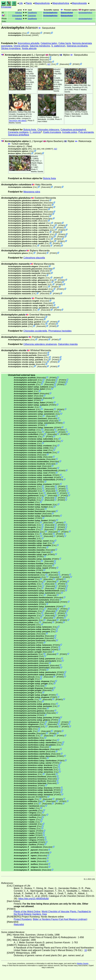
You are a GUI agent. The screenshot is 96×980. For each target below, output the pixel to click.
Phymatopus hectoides (60, 331)
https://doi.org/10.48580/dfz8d (33, 899)
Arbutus (19, 13)
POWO (47, 33)
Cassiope (32, 16)
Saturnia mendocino (40, 46)
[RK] (32, 64)
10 (86, 950)
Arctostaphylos (50, 13)
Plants (29, 3)
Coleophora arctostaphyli (73, 130)
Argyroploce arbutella (29, 43)
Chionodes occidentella (35, 331)
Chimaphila (17, 16)
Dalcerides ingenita (68, 344)
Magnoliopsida (79, 3)
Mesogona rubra (32, 192)
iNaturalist (35, 33)
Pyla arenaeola (86, 132)
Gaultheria (32, 13)
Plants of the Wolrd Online (27, 912)
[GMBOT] (42, 64)
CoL (25, 33)
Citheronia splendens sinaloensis (40, 344)
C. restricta (35, 132)
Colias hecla (65, 43)
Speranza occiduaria (77, 46)
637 (49, 64)
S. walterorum (58, 46)
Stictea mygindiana (11, 48)
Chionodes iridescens (48, 130)
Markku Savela (83, 964)
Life (21, 3)
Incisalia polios (70, 132)
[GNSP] (35, 35)
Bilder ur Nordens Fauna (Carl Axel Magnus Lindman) (60, 919)
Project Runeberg (23, 919)
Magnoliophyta (42, 3)
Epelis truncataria (52, 132)
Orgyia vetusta (21, 46)
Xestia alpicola (29, 48)
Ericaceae (6, 7)
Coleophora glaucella (34, 258)
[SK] (32, 66)
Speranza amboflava (19, 135)
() (85, 13)
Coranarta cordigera (18, 132)
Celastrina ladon (49, 43)
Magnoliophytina (61, 3)
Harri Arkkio (42, 121)
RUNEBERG (41, 797)
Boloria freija (30, 130)
